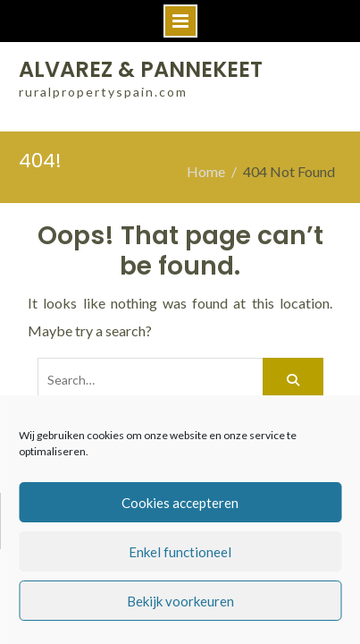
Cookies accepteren (180, 503)
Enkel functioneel (180, 552)
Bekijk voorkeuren (180, 601)
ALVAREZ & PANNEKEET (141, 69)
